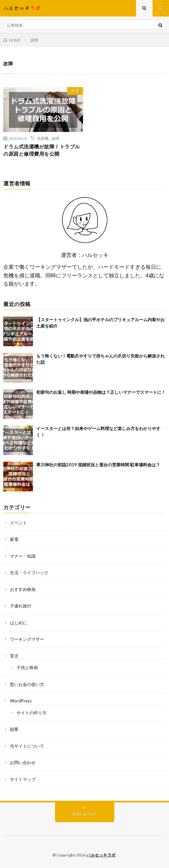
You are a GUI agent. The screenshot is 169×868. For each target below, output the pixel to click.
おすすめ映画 (23, 589)
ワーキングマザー (27, 639)
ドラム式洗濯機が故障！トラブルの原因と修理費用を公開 (42, 150)
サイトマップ (23, 779)
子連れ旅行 (21, 606)
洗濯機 (42, 138)
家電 (75, 91)
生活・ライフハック (29, 573)
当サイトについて (27, 746)
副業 (14, 729)
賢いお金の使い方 (27, 684)
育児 (14, 656)
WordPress (21, 701)
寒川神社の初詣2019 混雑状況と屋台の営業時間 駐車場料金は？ (98, 465)
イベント (18, 523)
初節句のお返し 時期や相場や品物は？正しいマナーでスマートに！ (101, 392)
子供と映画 (27, 667)
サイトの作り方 (31, 713)
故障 (55, 138)
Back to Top (84, 814)
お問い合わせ (23, 762)
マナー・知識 (23, 556)
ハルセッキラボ (101, 855)
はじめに (18, 623)
